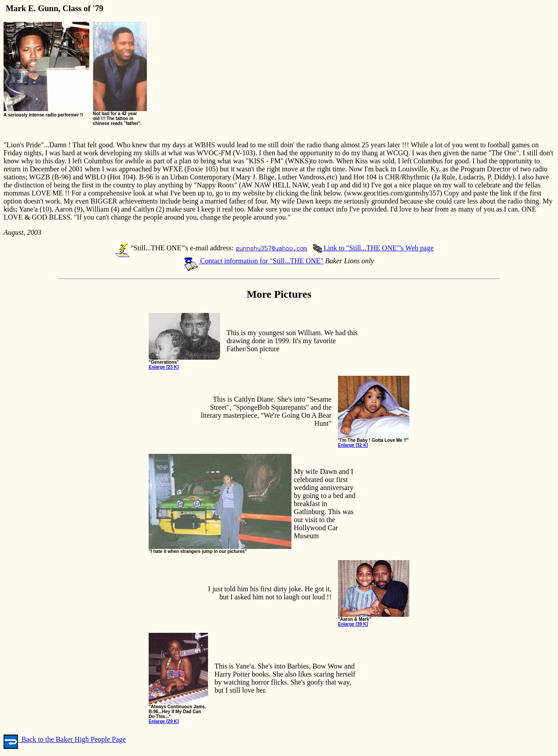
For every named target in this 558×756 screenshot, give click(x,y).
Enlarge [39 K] (353, 624)
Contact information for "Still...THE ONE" (254, 261)
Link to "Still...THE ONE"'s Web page (373, 248)
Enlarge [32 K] (353, 445)
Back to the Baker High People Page (65, 739)
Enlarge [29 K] (164, 721)
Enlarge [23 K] (164, 367)
